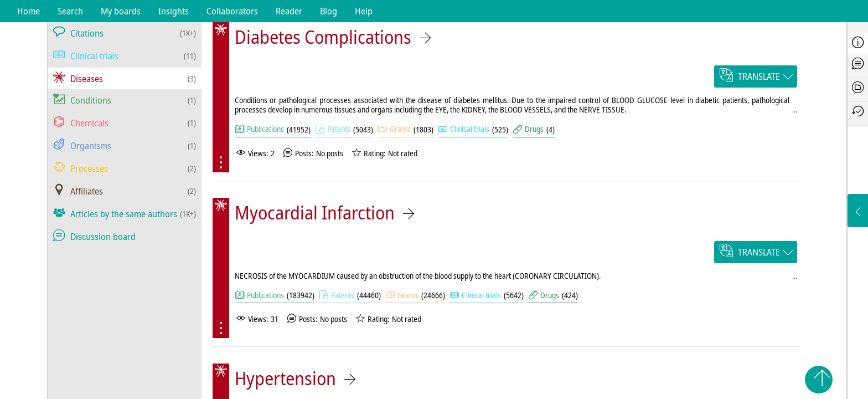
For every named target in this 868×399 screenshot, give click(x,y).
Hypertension (285, 378)
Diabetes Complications (323, 37)
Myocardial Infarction (315, 213)
